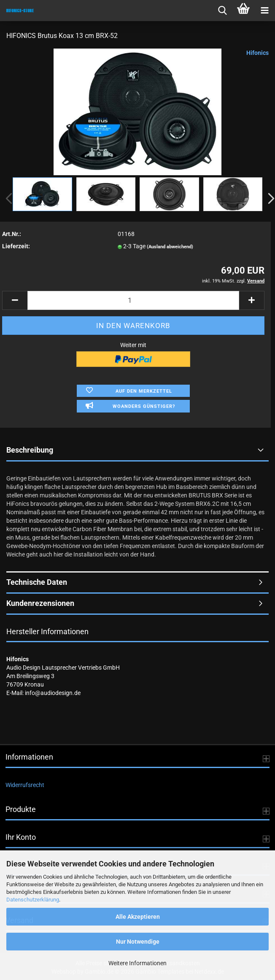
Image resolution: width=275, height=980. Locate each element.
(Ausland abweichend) (170, 247)
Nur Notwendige (138, 942)
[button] (15, 300)
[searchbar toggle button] (222, 11)
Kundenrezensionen (40, 603)
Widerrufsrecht (25, 785)
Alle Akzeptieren (138, 917)
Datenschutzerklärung (33, 900)
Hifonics (257, 53)
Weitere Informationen (137, 963)
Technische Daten (37, 582)
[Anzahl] (133, 300)
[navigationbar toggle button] (264, 11)
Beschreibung (30, 450)
